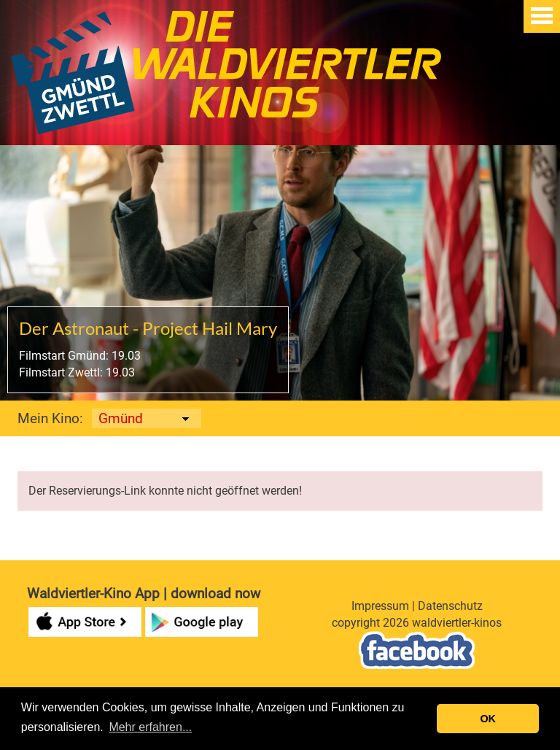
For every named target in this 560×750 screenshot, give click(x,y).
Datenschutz (450, 606)
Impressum (380, 606)
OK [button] (488, 719)
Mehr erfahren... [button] (150, 727)
